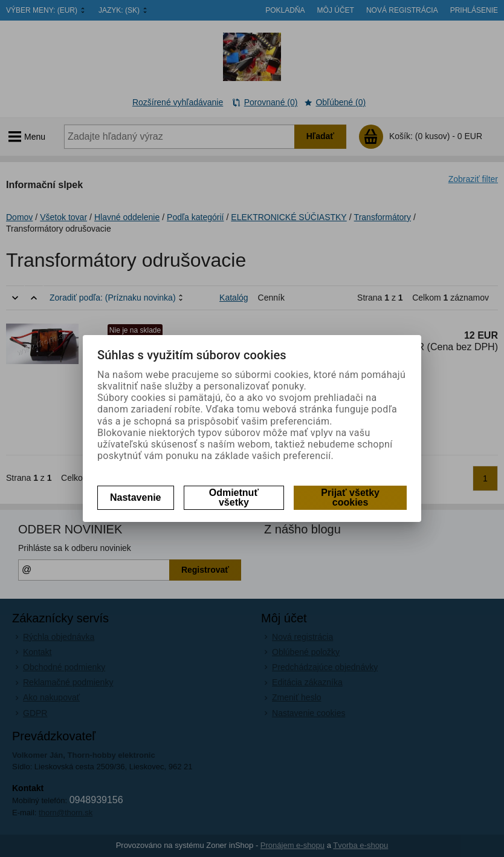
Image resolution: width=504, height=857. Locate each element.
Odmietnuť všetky (234, 497)
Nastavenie (136, 497)
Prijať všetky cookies (350, 497)
